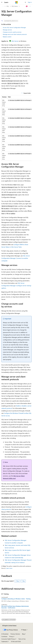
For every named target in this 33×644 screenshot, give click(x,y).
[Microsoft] (17, 2)
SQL (8, 6)
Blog (23, 634)
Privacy (11, 636)
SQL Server (15, 6)
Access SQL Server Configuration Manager (14, 27)
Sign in (30, 2)
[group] (16, 128)
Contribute (4, 636)
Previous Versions (15, 634)
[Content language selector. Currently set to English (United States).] (9, 626)
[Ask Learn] (27, 6)
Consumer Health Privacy (8, 639)
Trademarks (4, 641)
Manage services (7, 30)
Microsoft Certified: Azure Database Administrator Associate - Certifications (15, 607)
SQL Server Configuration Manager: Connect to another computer (16, 258)
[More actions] (30, 6)
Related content (7, 37)
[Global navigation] (2, 2)
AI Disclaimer (5, 634)
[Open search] (25, 2)
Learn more (9, 568)
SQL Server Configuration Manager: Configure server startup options (16, 286)
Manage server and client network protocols (15, 34)
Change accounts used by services (12, 32)
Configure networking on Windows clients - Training (16, 599)
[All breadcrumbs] (3, 6)
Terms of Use (22, 639)
